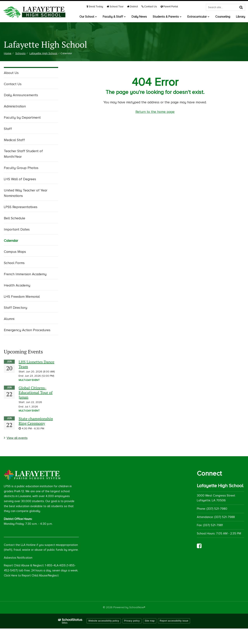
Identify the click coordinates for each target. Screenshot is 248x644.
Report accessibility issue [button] (174, 621)
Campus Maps (15, 252)
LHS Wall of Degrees (20, 179)
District (133, 7)
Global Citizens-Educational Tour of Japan (36, 392)
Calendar (11, 241)
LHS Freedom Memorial (22, 297)
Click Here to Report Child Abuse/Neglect (31, 575)
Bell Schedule (15, 218)
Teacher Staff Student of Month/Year (23, 154)
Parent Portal (169, 7)
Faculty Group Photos (21, 168)
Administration (15, 106)
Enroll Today (95, 7)
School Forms (14, 263)
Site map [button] (150, 621)
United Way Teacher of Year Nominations (26, 193)
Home (8, 53)
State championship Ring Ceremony (36, 421)
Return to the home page (155, 112)
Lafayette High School (43, 53)
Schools (20, 53)
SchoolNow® (137, 607)
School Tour (115, 7)
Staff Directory (15, 308)
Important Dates (17, 229)
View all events (17, 438)
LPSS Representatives (21, 207)
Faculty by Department (22, 117)
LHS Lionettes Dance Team (37, 364)
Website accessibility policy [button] (104, 621)
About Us (11, 73)
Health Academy (17, 285)
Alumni (9, 319)
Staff (8, 129)
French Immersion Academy (25, 274)
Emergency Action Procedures (27, 330)
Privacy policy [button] (132, 621)
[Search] (241, 7)
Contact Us (149, 7)
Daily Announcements (21, 95)
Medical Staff (14, 140)
